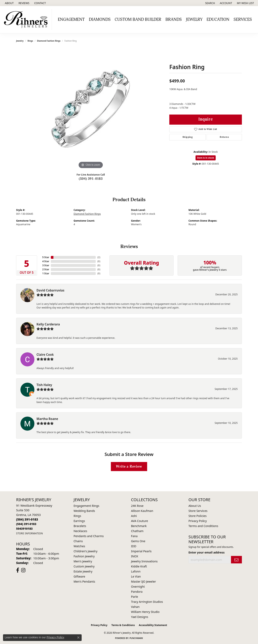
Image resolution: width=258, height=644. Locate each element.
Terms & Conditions (123, 625)
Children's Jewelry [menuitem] (85, 551)
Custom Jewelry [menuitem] (84, 566)
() (99, 257)
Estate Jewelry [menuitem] (83, 571)
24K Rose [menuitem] (137, 506)
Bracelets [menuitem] (80, 526)
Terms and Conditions (203, 526)
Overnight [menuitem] (138, 587)
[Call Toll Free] (26, 524)
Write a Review (129, 467)
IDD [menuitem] (134, 546)
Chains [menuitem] (78, 541)
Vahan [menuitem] (135, 607)
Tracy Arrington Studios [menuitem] (147, 602)
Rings (30, 41)
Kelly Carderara (48, 324)
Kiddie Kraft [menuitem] (139, 566)
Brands (174, 20)
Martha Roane (47, 419)
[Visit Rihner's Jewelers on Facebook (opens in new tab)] (18, 570)
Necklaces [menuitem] (80, 531)
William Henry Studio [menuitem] (145, 612)
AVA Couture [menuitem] (139, 521)
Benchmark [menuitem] (139, 526)
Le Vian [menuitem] (136, 576)
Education (218, 20)
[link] (9, 3)
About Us (195, 506)
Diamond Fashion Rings (49, 41)
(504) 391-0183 (91, 179)
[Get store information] (30, 533)
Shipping (187, 137)
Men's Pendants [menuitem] (84, 581)
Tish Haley (44, 385)
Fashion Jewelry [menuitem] (84, 556)
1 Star (46, 273)
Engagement (71, 20)
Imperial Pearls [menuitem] (141, 551)
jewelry (20, 41)
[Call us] (24, 529)
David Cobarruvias (50, 290)
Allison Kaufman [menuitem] (142, 511)
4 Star (46, 261)
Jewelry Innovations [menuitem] (144, 561)
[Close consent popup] (78, 638)
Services (243, 20)
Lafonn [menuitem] (136, 571)
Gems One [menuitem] (138, 541)
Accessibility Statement (153, 625)
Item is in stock (206, 158)
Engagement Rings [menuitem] (86, 506)
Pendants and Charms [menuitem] (89, 536)
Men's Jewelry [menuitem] (83, 561)
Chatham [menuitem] (137, 531)
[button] (210, 3)
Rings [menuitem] (77, 516)
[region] (91, 109)
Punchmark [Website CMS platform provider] (136, 638)
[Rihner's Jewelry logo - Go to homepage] (27, 20)
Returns (224, 137)
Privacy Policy (198, 521)
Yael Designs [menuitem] (140, 617)
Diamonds (100, 20)
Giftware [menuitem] (79, 576)
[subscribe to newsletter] (236, 560)
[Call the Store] (27, 519)
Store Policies (198, 516)
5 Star (46, 257)
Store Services (198, 511)
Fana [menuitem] (134, 536)
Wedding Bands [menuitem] (84, 511)
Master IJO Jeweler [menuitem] (144, 581)
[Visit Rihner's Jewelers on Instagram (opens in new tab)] (23, 570)
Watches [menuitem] (79, 546)
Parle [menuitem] (135, 597)
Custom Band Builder (138, 20)
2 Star (46, 269)
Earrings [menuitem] (79, 521)
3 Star (46, 265)
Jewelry (194, 20)
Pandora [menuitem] (137, 592)
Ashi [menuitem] (134, 516)
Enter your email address (207, 552)
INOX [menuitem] (135, 556)
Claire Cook (45, 355)
